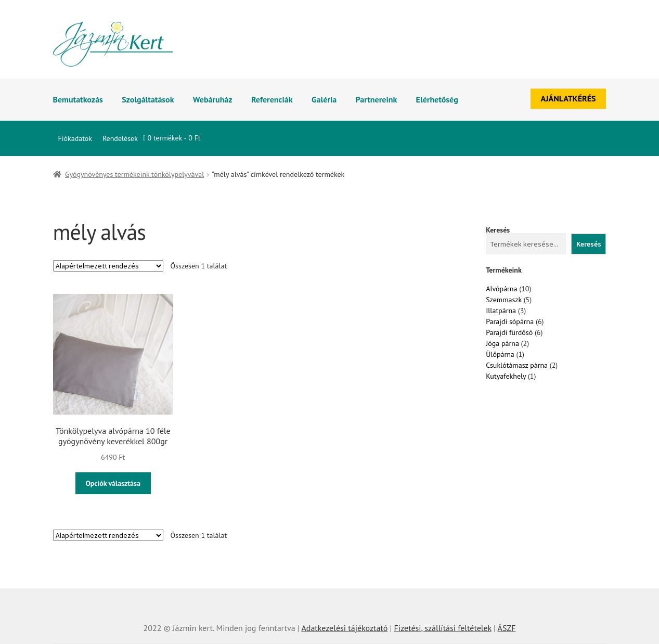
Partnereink (377, 99)
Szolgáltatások (148, 99)
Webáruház (213, 99)
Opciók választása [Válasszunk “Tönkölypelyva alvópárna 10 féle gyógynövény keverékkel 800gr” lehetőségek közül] (113, 483)
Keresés (498, 230)
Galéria (324, 99)
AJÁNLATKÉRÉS (568, 98)
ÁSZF (507, 628)
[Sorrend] (108, 266)
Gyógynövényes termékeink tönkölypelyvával (134, 174)
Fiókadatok (75, 138)
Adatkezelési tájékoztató (344, 628)
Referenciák (272, 99)
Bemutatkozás (78, 99)
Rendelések (120, 138)
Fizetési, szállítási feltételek (443, 628)
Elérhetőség (437, 99)
